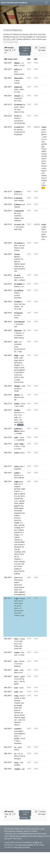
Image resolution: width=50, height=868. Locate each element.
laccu (23, 453)
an (20, 368)
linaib (16, 708)
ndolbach (18, 221)
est (18, 641)
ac (21, 540)
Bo (23, 571)
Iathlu (17, 404)
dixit (24, 698)
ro (15, 335)
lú (25, 404)
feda (20, 229)
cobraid (17, 542)
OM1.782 (7, 639)
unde (43, 159)
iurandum (18, 344)
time (19, 449)
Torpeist (17, 703)
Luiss (16, 692)
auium (44, 161)
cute (43, 239)
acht (21, 641)
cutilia (44, 227)
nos (21, 375)
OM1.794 (7, 769)
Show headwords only (11, 42)
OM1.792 (7, 753)
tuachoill (17, 216)
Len (16, 661)
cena (16, 644)
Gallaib (17, 523)
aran (22, 382)
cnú (17, 227)
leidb (43, 229)
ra (19, 415)
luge (20, 351)
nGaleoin (17, 559)
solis (18, 92)
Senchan (17, 701)
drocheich (18, 298)
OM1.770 (7, 395)
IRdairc (17, 63)
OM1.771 (7, 404)
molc (22, 248)
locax (23, 738)
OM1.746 (7, 63)
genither (44, 144)
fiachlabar (18, 743)
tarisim (22, 661)
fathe (44, 185)
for (24, 105)
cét (15, 557)
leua (23, 437)
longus (17, 535)
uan (18, 109)
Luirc (16, 501)
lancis (18, 491)
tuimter (19, 335)
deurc (22, 107)
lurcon (20, 578)
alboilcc (17, 257)
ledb (43, 237)
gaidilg (17, 738)
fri (19, 397)
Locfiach (18, 729)
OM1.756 (7, 211)
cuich (20, 644)
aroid (21, 269)
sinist (17, 286)
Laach (17, 453)
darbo (16, 422)
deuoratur (18, 585)
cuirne (16, 375)
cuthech (22, 280)
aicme (16, 520)
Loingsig (17, 528)
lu (25, 756)
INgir (16, 355)
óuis (43, 173)
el (19, 417)
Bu (19, 549)
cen (15, 315)
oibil (16, 245)
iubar (22, 89)
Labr (21, 525)
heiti (22, 406)
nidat (16, 561)
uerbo (44, 130)
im (24, 243)
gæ (23, 769)
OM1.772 (7, 410)
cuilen (18, 380)
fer (21, 420)
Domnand (18, 613)
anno (18, 81)
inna (24, 304)
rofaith (17, 83)
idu (15, 213)
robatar (17, 540)
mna (20, 101)
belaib (19, 433)
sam (22, 377)
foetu (44, 163)
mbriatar (18, 722)
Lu (15, 747)
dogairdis (18, 513)
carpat (23, 264)
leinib (16, 358)
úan (16, 327)
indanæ (17, 218)
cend (22, 655)
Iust (16, 342)
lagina (21, 508)
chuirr (16, 304)
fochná (17, 250)
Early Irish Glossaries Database (14, 3)
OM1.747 (7, 69)
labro (23, 431)
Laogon (17, 769)
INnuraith (18, 78)
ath (20, 679)
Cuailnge (17, 552)
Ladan (17, 473)
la (22, 192)
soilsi (22, 670)
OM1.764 (7, 313)
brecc (22, 696)
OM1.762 (7, 290)
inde (24, 386)
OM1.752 (7, 116)
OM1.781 (7, 598)
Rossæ (21, 544)
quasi (21, 482)
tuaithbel (21, 440)
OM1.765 (7, 322)
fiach (17, 741)
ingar (16, 360)
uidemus (45, 175)
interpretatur (19, 74)
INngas (17, 386)
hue (22, 498)
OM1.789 (7, 696)
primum (44, 166)
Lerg (16, 762)
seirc (16, 101)
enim (16, 580)
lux (15, 92)
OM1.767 (7, 342)
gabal (23, 676)
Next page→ (25, 54)
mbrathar (18, 547)
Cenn (43, 178)
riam (23, 513)
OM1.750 (7, 96)
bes (23, 703)
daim (22, 127)
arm (19, 496)
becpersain (21, 123)
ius (21, 342)
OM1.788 (7, 692)
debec (16, 112)
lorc (21, 590)
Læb (16, 437)
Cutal (44, 224)
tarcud (22, 245)
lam (21, 692)
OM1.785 (7, 670)
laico (22, 466)
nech (22, 397)
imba (16, 89)
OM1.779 (7, 481)
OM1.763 (7, 301)
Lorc (16, 578)
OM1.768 (7, 355)
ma (43, 232)
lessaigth (21, 370)
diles (16, 397)
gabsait (17, 506)
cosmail (17, 98)
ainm (20, 360)
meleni (17, 293)
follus (21, 422)
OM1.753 (7, 127)
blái (15, 262)
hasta (16, 603)
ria (15, 566)
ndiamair (17, 666)
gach (20, 747)
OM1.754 (7, 191)
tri (21, 608)
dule (16, 229)
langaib (19, 705)
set (15, 720)
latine (16, 590)
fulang (22, 639)
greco (44, 132)
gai (18, 388)
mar (23, 564)
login (16, 484)
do (21, 98)
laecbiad (19, 372)
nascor (45, 137)
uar (18, 715)
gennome (45, 134)
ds (16, 420)
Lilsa (16, 639)
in (15, 81)
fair (20, 304)
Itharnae (18, 330)
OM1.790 (7, 729)
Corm (19, 566)
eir (22, 306)
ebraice (17, 412)
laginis (23, 598)
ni (22, 395)
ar (23, 63)
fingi (43, 171)
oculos (44, 168)
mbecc (17, 750)
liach (23, 368)
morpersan (18, 132)
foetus (44, 149)
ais (23, 266)
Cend (43, 127)
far (15, 351)
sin (22, 496)
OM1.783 (7, 652)
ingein (18, 365)
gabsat (23, 494)
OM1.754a (7, 198)
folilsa (16, 646)
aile (20, 309)
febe (16, 248)
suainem (17, 259)
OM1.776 (7, 453)
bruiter (20, 363)
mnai (16, 194)
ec (47, 159)
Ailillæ (22, 542)
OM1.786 (7, 676)
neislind (17, 765)
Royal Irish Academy (26, 845)
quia (43, 146)
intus (16, 72)
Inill (16, 69)
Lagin (16, 482)
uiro (16, 415)
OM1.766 (7, 330)
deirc (16, 65)
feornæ (18, 333)
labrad (21, 478)
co (19, 377)
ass (24, 446)
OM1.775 (7, 444)
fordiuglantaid (20, 594)
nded (16, 717)
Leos (16, 670)
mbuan (17, 725)
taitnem (17, 713)
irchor (16, 318)
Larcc (16, 676)
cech (23, 204)
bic (23, 112)
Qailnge (17, 574)
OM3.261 (37, 224)
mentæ (17, 118)
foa (19, 262)
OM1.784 (7, 661)
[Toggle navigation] (46, 3)
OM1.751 (7, 104)
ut (15, 641)
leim (17, 266)
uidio (16, 417)
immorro (17, 518)
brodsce (20, 324)
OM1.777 (7, 466)
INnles (17, 395)
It (21, 523)
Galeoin (17, 515)
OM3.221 (37, 127)
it (24, 528)
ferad (16, 571)
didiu (16, 592)
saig (23, 717)
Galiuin (21, 503)
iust (24, 349)
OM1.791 (7, 747)
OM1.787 (7, 688)
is (22, 96)
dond (16, 269)
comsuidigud (19, 734)
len (20, 664)
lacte (17, 446)
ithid (16, 338)
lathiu (16, 503)
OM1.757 (7, 224)
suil (23, 65)
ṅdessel (17, 207)
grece (20, 69)
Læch (16, 466)
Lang (16, 696)
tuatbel (21, 200)
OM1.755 (7, 204)
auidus (17, 582)
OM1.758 (7, 243)
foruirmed (18, 349)
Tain (16, 549)
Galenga (22, 561)
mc (16, 544)
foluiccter (18, 278)
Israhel (17, 410)
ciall (20, 708)
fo (46, 178)
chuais (16, 391)
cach (16, 200)
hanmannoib (19, 611)
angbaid (21, 592)
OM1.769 (7, 386)
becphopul (18, 134)
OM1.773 (7, 428)
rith (15, 271)
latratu (17, 475)
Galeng (17, 569)
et (19, 672)
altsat (21, 530)
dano (16, 608)
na (44, 183)
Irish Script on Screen (22, 847)
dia (15, 370)
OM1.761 (7, 284)
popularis (18, 469)
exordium (45, 156)
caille (23, 224)
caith (16, 377)
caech (21, 227)
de (46, 237)
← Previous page (25, 49)
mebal (16, 698)
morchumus (19, 121)
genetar (17, 489)
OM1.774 (7, 437)
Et (22, 528)
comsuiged (18, 731)
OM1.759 (7, 254)
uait (16, 655)
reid (16, 478)
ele (15, 400)
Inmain (17, 96)
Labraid (17, 498)
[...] (43, 188)
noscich (17, 382)
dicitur (17, 554)
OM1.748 (7, 78)
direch (22, 715)
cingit (16, 368)
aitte (16, 525)
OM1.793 (7, 762)
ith (24, 330)
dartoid (20, 130)
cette (16, 107)
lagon (16, 601)
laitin (16, 736)
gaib (16, 494)
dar (20, 266)
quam (44, 234)
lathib (16, 508)
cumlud (17, 295)
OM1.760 (7, 275)
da (23, 679)
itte (19, 315)
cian (19, 564)
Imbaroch (18, 87)
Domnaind (18, 511)
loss (23, 652)
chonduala (45, 180)
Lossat (17, 652)
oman (16, 648)
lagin (23, 489)
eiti (22, 404)
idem (16, 672)
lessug (17, 758)
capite (44, 151)
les (21, 672)
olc (19, 754)
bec (17, 406)
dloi (16, 280)
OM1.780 (7, 577)
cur (19, 194)
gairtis (19, 606)
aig (15, 715)
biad (22, 355)
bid (15, 363)
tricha (22, 554)
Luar (16, 688)
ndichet (17, 264)
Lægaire (17, 486)
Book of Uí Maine (33, 842)
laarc (16, 681)
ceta (43, 142)
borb (22, 688)
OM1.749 (7, 87)
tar (22, 259)
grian (16, 710)
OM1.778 (7, 473)
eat (15, 530)
